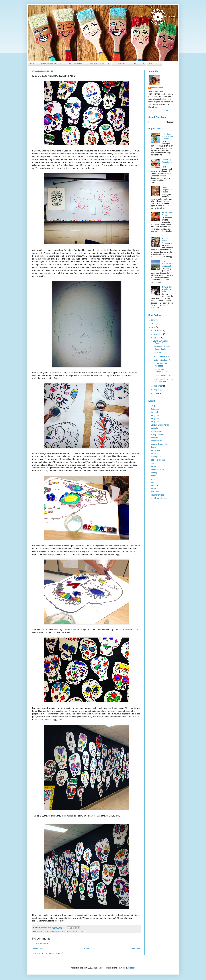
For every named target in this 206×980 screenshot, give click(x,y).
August (157, 389)
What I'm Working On (51, 64)
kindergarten (156, 457)
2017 (154, 324)
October (157, 338)
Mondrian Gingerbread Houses (167, 190)
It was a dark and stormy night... (167, 289)
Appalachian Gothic (167, 239)
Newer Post (38, 949)
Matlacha (155, 428)
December (158, 330)
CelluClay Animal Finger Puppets (168, 137)
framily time (156, 450)
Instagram (155, 64)
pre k (153, 479)
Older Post (135, 949)
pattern (154, 476)
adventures (155, 438)
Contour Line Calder (161, 356)
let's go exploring (158, 460)
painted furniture (157, 469)
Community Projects (99, 64)
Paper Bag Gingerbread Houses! (167, 162)
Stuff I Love (138, 64)
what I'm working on (159, 498)
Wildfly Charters (157, 435)
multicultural (76, 931)
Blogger (131, 968)
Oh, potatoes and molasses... (160, 365)
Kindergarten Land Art (162, 360)
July (155, 393)
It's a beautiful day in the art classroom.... (163, 380)
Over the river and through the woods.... (163, 371)
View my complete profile (159, 111)
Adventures (121, 64)
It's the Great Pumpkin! (167, 214)
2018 (154, 320)
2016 (154, 327)
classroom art (52, 931)
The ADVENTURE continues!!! (168, 264)
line (152, 463)
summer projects (158, 495)
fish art (154, 447)
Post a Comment (43, 943)
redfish (154, 488)
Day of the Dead (121, 154)
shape (84, 931)
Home (33, 64)
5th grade (155, 419)
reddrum (154, 485)
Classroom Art (75, 64)
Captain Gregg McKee (160, 425)
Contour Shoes (159, 353)
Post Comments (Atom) (53, 953)
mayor (153, 466)
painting (154, 473)
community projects (159, 444)
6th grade (155, 422)
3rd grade (43, 931)
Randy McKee (157, 431)
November (158, 334)
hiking (153, 453)
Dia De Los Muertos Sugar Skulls (161, 348)
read (153, 482)
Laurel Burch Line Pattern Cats (160, 342)
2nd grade (155, 409)
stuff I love (155, 492)
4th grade (155, 415)
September (158, 386)
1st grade (155, 406)
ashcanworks (157, 88)
